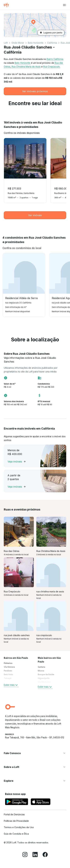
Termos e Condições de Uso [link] (19, 827)
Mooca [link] (41, 671)
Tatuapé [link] (8, 678)
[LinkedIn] (35, 855)
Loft (6, 43)
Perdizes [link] (8, 671)
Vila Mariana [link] (9, 667)
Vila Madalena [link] (44, 682)
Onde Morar (18, 43)
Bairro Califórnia (55, 59)
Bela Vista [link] (8, 674)
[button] (35, 25)
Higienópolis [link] (44, 678)
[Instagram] (25, 855)
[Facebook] (45, 855)
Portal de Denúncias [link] (14, 814)
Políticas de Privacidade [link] (16, 821)
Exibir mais (11, 685)
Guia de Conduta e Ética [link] (16, 834)
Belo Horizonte (36, 43)
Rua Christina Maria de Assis (26, 67)
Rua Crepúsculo (52, 67)
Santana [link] (41, 667)
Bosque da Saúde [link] (46, 674)
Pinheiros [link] (8, 663)
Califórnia (52, 43)
